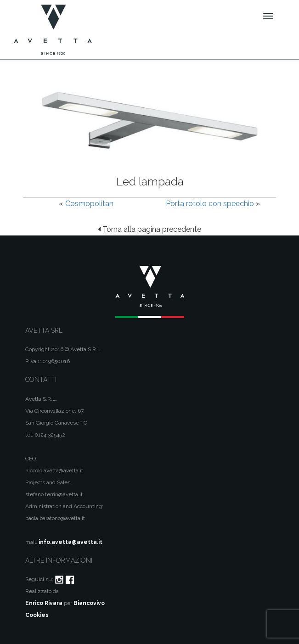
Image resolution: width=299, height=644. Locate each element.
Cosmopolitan (89, 204)
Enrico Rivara (44, 603)
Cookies (37, 615)
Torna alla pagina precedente (149, 229)
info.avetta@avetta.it (71, 542)
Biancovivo (89, 603)
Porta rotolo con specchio (210, 204)
